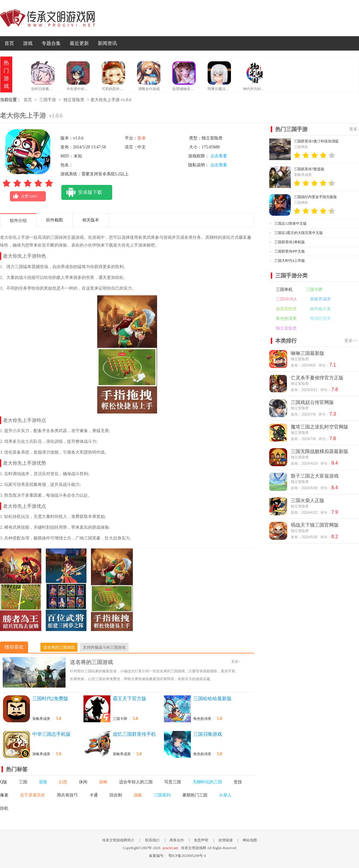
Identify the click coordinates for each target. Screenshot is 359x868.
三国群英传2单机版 (290, 242)
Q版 (4, 782)
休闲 (83, 782)
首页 (9, 43)
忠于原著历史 (33, 795)
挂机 (4, 808)
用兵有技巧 (67, 795)
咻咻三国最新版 (308, 353)
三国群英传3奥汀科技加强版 (316, 141)
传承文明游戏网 (48, 18)
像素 (4, 795)
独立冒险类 (74, 100)
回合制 (116, 795)
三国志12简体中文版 (290, 224)
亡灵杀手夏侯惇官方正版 (317, 378)
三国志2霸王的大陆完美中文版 (299, 233)
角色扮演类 (202, 719)
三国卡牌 (120, 719)
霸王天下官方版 (130, 698)
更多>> (351, 341)
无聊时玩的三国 (207, 782)
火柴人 (225, 795)
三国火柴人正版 (308, 500)
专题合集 (51, 43)
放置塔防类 (286, 309)
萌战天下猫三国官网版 (315, 525)
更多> (236, 662)
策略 (103, 782)
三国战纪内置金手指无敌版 (315, 197)
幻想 (63, 782)
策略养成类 (41, 719)
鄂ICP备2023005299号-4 (187, 856)
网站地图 (250, 840)
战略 (138, 795)
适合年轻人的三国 (136, 782)
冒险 (43, 782)
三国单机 (284, 289)
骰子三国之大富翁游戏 (315, 476)
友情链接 (226, 840)
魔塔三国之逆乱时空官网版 (320, 427)
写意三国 (173, 782)
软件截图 (54, 220)
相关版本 (91, 220)
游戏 (28, 43)
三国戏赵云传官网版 (312, 402)
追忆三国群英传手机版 (134, 735)
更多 (353, 129)
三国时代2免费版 (50, 698)
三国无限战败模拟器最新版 (320, 451)
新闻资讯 (107, 43)
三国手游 (48, 100)
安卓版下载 (82, 192)
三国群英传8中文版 (290, 251)
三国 (23, 782)
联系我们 (152, 840)
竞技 (238, 782)
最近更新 (79, 43)
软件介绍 (18, 221)
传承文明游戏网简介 (118, 840)
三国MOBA (286, 299)
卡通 (94, 795)
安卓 (142, 138)
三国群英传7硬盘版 (309, 169)
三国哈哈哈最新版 (212, 698)
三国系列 (162, 795)
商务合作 (177, 840)
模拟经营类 (320, 319)
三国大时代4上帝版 (290, 261)
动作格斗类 (320, 309)
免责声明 (201, 840)
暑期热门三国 (195, 795)
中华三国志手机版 (51, 734)
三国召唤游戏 (208, 734)
